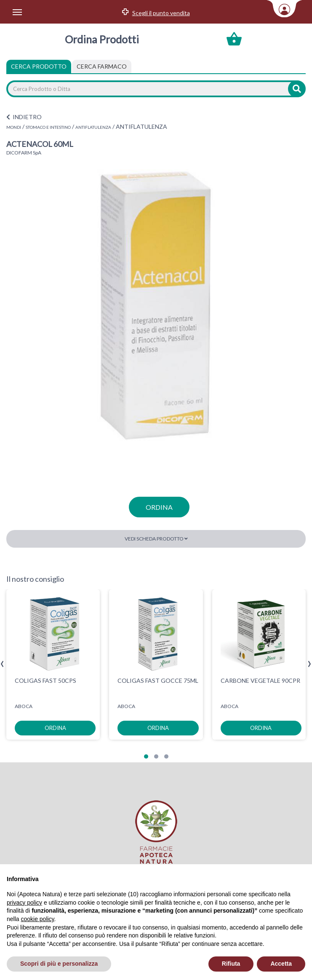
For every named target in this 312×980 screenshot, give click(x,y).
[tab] (102, 67)
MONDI (14, 127)
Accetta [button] (281, 964)
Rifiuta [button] (231, 964)
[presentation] (2, 664)
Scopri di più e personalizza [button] (59, 964)
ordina (159, 507)
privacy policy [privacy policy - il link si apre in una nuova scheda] (24, 903)
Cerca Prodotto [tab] (39, 66)
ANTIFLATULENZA (93, 127)
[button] (146, 756)
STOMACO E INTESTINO (48, 127)
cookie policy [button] (37, 919)
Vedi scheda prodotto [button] (156, 539)
